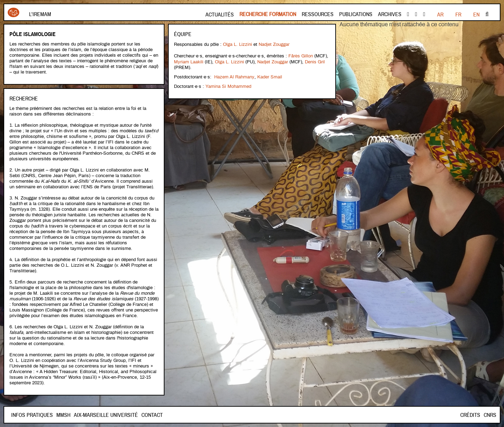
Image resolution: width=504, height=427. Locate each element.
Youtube (416, 14)
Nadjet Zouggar (274, 44)
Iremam (13, 12)
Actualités (220, 15)
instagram (424, 14)
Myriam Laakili (189, 61)
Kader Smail (269, 76)
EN (458, 15)
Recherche (24, 99)
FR (440, 15)
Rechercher (487, 14)
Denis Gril (315, 61)
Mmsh (88, 415)
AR (476, 15)
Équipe (183, 34)
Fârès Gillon (301, 55)
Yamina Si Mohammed (228, 85)
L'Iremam (40, 14)
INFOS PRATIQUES (32, 415)
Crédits (470, 415)
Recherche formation (268, 14)
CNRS (490, 415)
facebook (408, 14)
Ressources (318, 14)
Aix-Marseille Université (131, 415)
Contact (67, 415)
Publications (356, 14)
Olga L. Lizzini (237, 44)
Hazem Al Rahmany (234, 76)
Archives (390, 14)
